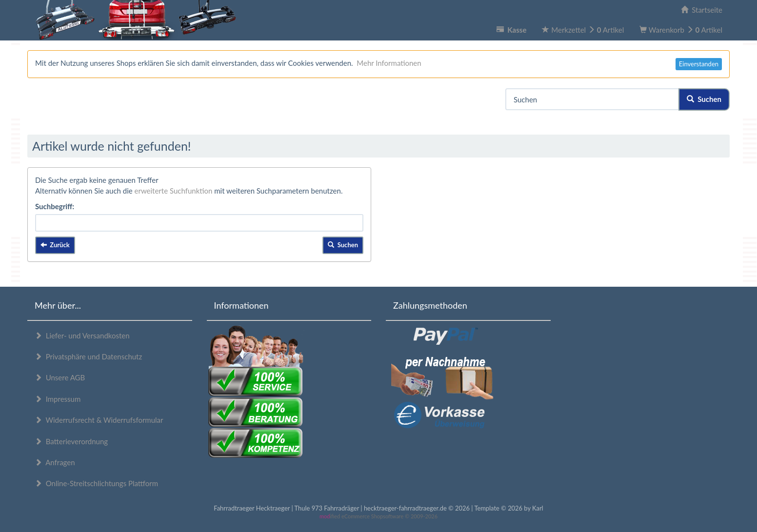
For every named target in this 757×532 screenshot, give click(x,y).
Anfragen (55, 462)
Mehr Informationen (389, 63)
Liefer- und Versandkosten (82, 335)
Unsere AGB (60, 377)
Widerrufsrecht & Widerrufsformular (99, 420)
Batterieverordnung (71, 441)
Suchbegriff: (55, 206)
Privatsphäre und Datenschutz (88, 356)
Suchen (704, 99)
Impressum (58, 399)
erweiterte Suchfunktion (174, 191)
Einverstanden (699, 64)
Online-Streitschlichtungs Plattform (96, 483)
